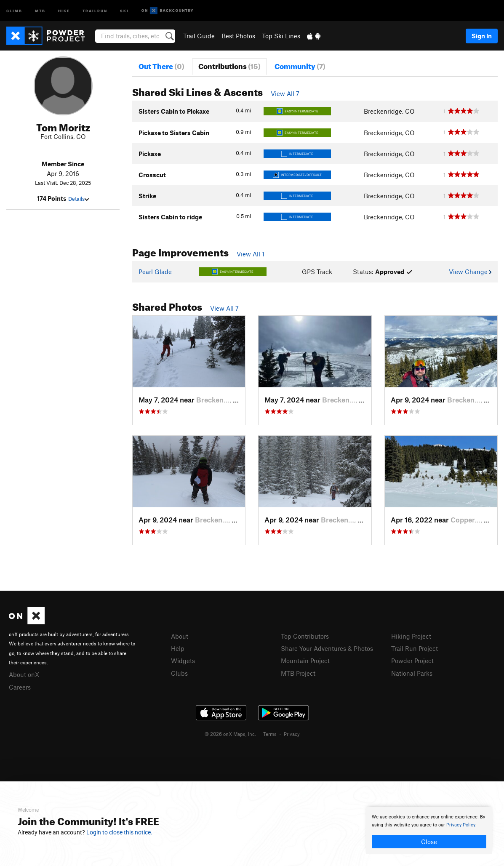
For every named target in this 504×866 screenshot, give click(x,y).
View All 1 (251, 254)
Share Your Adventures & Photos (327, 648)
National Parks (412, 673)
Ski (124, 10)
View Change (470, 272)
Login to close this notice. (119, 832)
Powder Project (412, 661)
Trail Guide (199, 36)
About (180, 636)
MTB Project (298, 673)
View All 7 (285, 93)
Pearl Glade (155, 272)
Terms (270, 734)
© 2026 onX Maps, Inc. (230, 734)
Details (79, 199)
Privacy (292, 734)
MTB (40, 10)
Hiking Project (411, 636)
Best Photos (238, 36)
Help (178, 648)
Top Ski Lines (281, 36)
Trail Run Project (415, 648)
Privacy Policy (461, 825)
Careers (20, 687)
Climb (14, 10)
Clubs (179, 673)
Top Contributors (305, 636)
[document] (429, 831)
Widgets (183, 661)
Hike (64, 10)
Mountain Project (305, 661)
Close (429, 842)
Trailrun (95, 10)
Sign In (482, 36)
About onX (24, 674)
